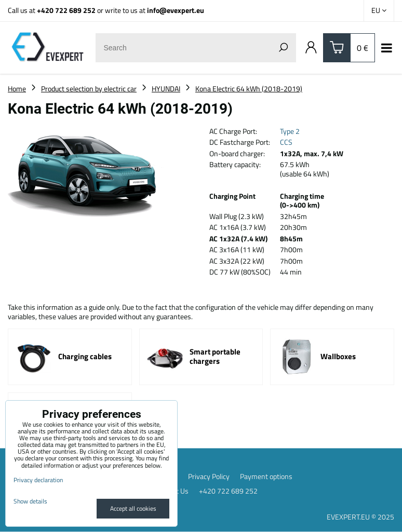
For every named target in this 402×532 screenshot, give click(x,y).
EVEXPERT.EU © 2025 (360, 517)
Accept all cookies (133, 508)
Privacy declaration (38, 480)
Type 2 (290, 131)
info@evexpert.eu (176, 10)
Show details (30, 501)
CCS (286, 142)
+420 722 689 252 (66, 10)
